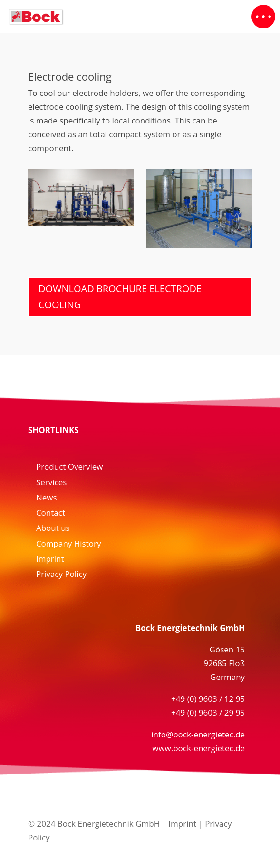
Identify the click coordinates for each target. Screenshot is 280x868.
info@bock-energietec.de (198, 734)
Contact (51, 513)
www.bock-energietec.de (198, 748)
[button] (263, 17)
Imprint (50, 559)
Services (51, 482)
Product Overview (70, 467)
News (47, 497)
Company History (69, 543)
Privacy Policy (61, 574)
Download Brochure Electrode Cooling (120, 297)
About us (53, 528)
